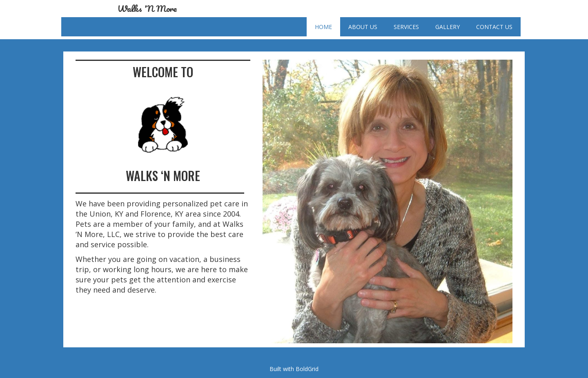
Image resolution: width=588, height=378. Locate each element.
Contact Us (494, 27)
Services (406, 27)
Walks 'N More (147, 9)
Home (323, 27)
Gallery (448, 27)
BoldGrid (307, 369)
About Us (363, 27)
